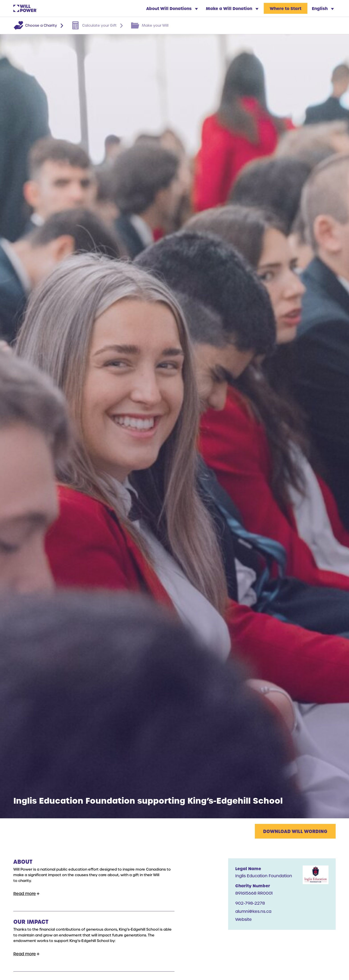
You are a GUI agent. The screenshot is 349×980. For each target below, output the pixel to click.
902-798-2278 (250, 903)
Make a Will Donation (232, 8)
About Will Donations (172, 8)
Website (243, 919)
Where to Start (286, 8)
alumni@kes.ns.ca (253, 911)
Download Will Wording (295, 831)
